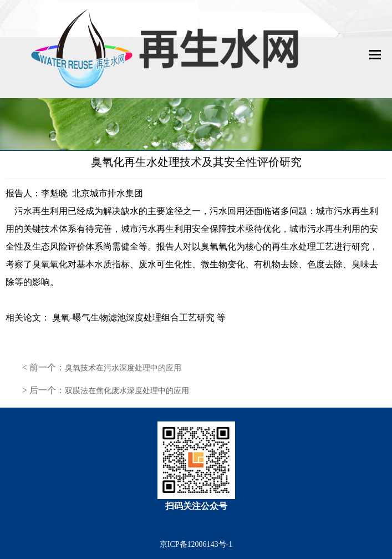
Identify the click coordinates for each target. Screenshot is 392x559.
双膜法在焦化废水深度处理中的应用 (127, 391)
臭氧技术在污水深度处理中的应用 (123, 368)
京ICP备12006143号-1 (196, 544)
